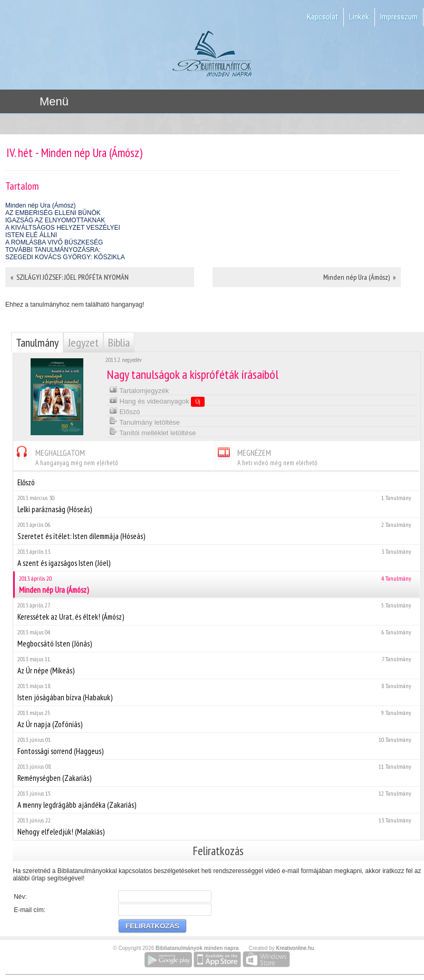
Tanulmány (37, 342)
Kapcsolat (322, 17)
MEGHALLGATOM (66, 456)
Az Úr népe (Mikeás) (216, 665)
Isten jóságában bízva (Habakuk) (216, 692)
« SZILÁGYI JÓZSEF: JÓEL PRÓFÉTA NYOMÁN (70, 277)
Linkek (359, 17)
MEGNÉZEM (266, 456)
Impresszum (399, 17)
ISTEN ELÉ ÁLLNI (31, 235)
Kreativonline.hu (295, 948)
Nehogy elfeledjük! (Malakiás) (216, 826)
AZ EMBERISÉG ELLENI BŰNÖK (53, 213)
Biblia (119, 342)
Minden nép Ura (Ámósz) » (359, 277)
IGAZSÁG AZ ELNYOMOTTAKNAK (55, 220)
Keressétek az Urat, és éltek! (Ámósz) (216, 611)
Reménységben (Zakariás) (216, 773)
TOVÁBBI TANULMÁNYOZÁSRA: (53, 250)
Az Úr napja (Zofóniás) (216, 719)
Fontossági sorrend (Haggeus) (216, 746)
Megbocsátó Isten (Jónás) (216, 638)
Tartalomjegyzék (139, 390)
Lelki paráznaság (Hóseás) (216, 504)
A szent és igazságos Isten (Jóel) (216, 558)
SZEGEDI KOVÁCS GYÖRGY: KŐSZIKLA (65, 257)
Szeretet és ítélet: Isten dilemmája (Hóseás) (216, 531)
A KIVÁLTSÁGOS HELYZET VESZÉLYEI (63, 228)
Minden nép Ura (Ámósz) (40, 205)
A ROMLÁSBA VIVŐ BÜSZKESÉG (54, 242)
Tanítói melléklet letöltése (153, 432)
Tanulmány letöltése (144, 421)
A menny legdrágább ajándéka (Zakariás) (216, 800)
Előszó (125, 411)
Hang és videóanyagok (157, 401)
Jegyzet (83, 342)
